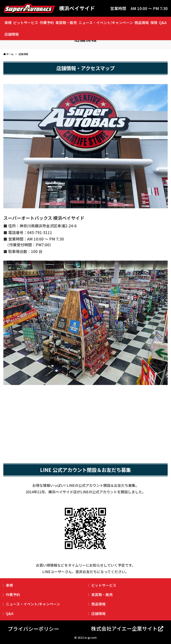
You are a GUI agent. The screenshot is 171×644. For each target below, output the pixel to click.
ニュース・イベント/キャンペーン (106, 23)
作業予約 (47, 23)
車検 (8, 23)
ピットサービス (26, 23)
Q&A (163, 23)
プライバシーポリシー (33, 629)
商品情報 (142, 23)
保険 (154, 23)
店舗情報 (12, 34)
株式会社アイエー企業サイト (124, 628)
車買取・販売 (66, 23)
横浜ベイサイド (77, 8)
